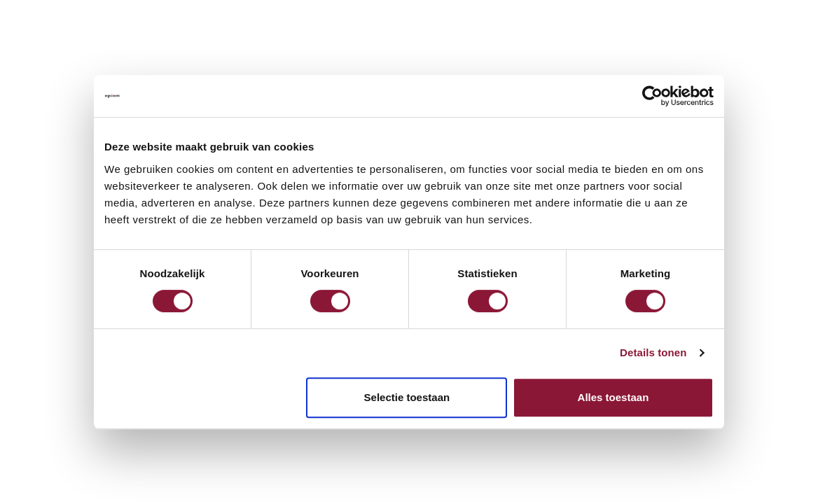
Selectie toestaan (407, 397)
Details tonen (653, 352)
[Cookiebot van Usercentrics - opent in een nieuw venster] (652, 96)
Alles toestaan (613, 397)
